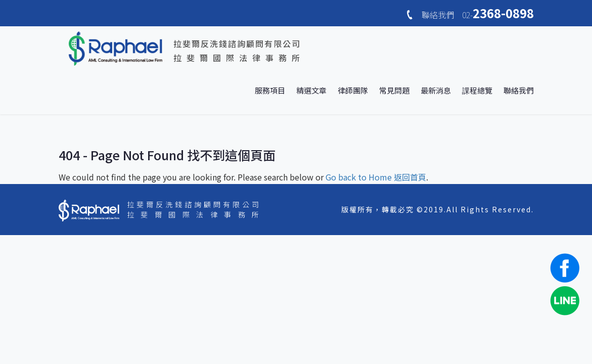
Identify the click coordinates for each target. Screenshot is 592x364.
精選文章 (311, 90)
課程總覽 (477, 90)
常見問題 (394, 90)
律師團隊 (353, 90)
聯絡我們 (519, 90)
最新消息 (436, 90)
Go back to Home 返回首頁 (376, 177)
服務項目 (270, 90)
